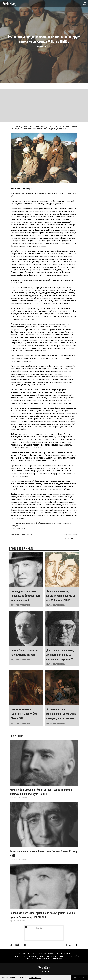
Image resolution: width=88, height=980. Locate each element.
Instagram (75, 539)
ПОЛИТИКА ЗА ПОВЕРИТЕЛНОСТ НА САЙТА (62, 956)
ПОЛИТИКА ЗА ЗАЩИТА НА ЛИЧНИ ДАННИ (26, 956)
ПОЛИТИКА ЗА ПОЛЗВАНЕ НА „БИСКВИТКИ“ (44, 959)
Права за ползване (47, 954)
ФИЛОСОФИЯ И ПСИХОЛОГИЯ (18, 797)
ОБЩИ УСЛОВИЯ (64, 954)
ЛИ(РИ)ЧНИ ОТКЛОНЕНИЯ (44, 47)
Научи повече (35, 978)
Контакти (32, 954)
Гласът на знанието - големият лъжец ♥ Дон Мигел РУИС (24, 714)
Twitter (69, 539)
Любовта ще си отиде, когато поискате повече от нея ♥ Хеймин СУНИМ (61, 596)
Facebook (65, 539)
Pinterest (46, 971)
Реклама (21, 954)
